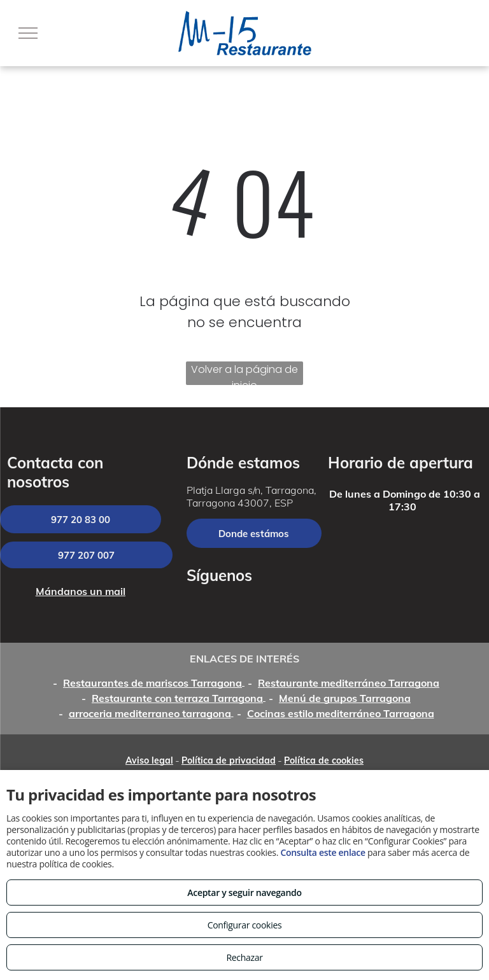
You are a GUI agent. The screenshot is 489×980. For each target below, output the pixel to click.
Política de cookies (324, 760)
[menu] (28, 33)
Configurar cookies (245, 925)
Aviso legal (149, 760)
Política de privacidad (229, 760)
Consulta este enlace (322, 852)
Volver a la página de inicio (244, 374)
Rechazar (244, 957)
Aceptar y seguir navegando (244, 892)
